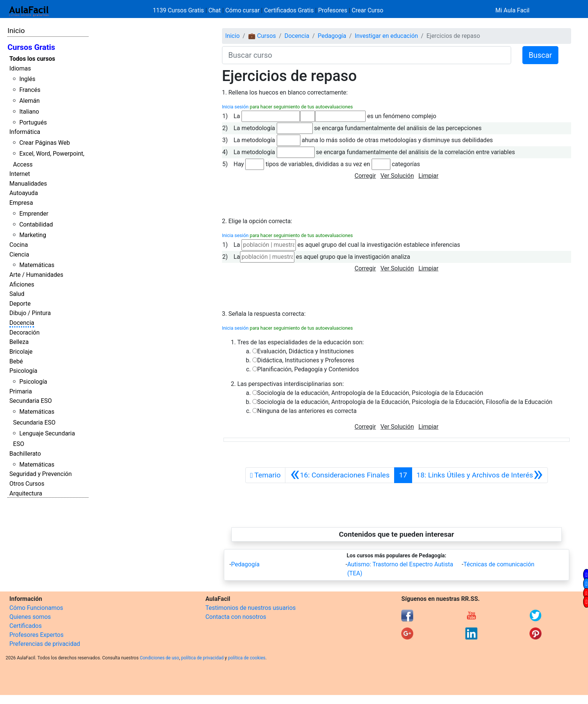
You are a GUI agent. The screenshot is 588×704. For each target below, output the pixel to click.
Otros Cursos (27, 484)
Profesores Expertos (36, 635)
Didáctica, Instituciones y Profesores (306, 360)
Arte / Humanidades (36, 275)
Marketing (32, 235)
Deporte (20, 304)
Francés (30, 90)
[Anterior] (340, 475)
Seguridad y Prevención (40, 474)
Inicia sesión (235, 107)
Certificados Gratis (289, 10)
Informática (25, 132)
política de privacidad (202, 658)
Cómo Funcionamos (36, 608)
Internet (20, 174)
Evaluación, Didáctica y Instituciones (306, 351)
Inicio (16, 31)
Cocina (19, 245)
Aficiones (22, 284)
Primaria (21, 391)
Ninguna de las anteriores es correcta (307, 411)
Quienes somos (30, 617)
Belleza (19, 342)
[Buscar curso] (367, 55)
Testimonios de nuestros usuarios (251, 608)
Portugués (33, 122)
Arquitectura (26, 493)
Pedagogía (332, 36)
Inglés (27, 79)
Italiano (29, 112)
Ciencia (19, 254)
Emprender (34, 214)
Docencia (22, 323)
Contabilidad (36, 224)
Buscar (540, 55)
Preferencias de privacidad (45, 644)
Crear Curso (367, 10)
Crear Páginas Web (44, 143)
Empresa (21, 203)
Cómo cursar (243, 10)
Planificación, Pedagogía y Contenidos (308, 369)
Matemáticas (37, 265)
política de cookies (247, 658)
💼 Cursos (262, 36)
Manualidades (28, 184)
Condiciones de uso (160, 658)
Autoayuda (24, 193)
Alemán (29, 101)
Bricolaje (21, 352)
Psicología (23, 371)
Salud (17, 294)
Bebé (16, 361)
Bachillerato (25, 454)
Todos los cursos (32, 59)
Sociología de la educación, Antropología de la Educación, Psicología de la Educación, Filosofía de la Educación (405, 402)
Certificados (25, 626)
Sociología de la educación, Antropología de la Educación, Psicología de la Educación (370, 393)
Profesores (333, 10)
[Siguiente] (480, 475)
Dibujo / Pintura (30, 313)
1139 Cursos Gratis (179, 10)
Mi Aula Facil (512, 10)
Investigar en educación (386, 36)
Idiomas (20, 68)
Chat (215, 10)
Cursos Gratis (31, 47)
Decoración (25, 332)
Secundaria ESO (31, 401)
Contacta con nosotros (236, 617)
